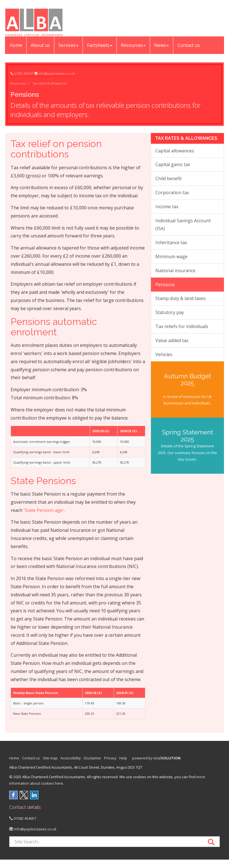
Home (16, 45)
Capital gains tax (173, 164)
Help (123, 758)
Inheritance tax (171, 242)
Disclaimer (93, 758)
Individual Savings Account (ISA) (183, 225)
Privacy (110, 758)
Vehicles (164, 354)
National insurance (175, 271)
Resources (133, 45)
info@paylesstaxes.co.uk (57, 73)
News (162, 45)
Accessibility (71, 758)
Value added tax (172, 340)
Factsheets (100, 45)
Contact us (189, 45)
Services (68, 45)
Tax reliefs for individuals (182, 326)
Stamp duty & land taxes (181, 298)
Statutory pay (170, 312)
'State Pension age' (44, 510)
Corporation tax (172, 193)
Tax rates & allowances (50, 83)
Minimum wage (171, 256)
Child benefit (169, 178)
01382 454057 (24, 73)
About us (40, 45)
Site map (50, 758)
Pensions (165, 285)
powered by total (156, 758)
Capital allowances (175, 151)
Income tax (167, 207)
